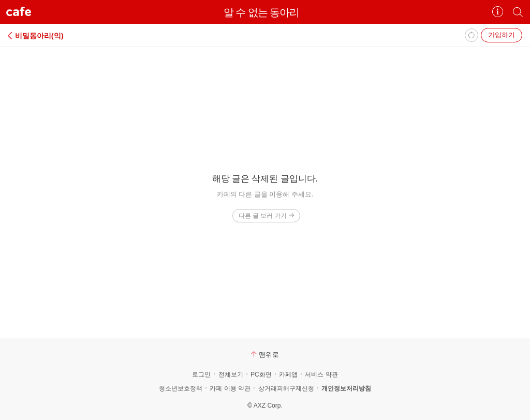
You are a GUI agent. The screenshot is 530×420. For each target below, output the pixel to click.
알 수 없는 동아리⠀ (265, 12)
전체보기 (231, 374)
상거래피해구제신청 (286, 388)
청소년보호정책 (181, 388)
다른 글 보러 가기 (266, 215)
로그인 (201, 374)
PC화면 (261, 374)
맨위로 (265, 354)
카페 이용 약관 (230, 388)
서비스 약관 (321, 374)
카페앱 (288, 374)
